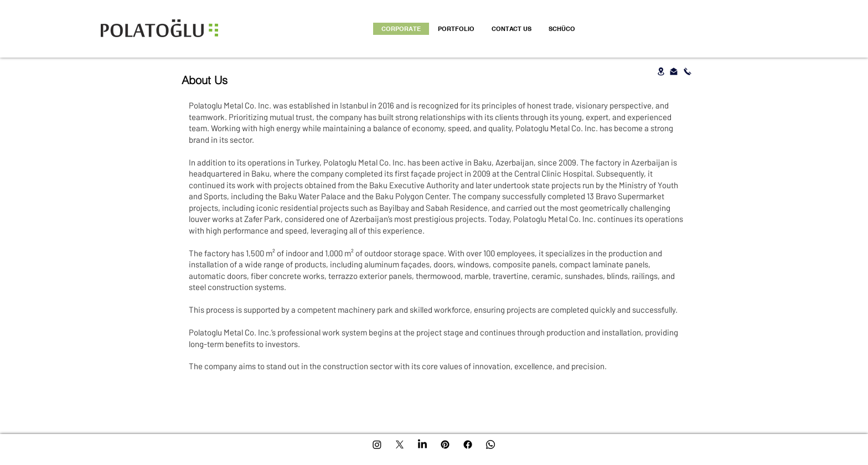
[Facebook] (468, 445)
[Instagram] (377, 445)
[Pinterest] (445, 445)
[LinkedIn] (422, 445)
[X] (400, 445)
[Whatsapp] (490, 445)
